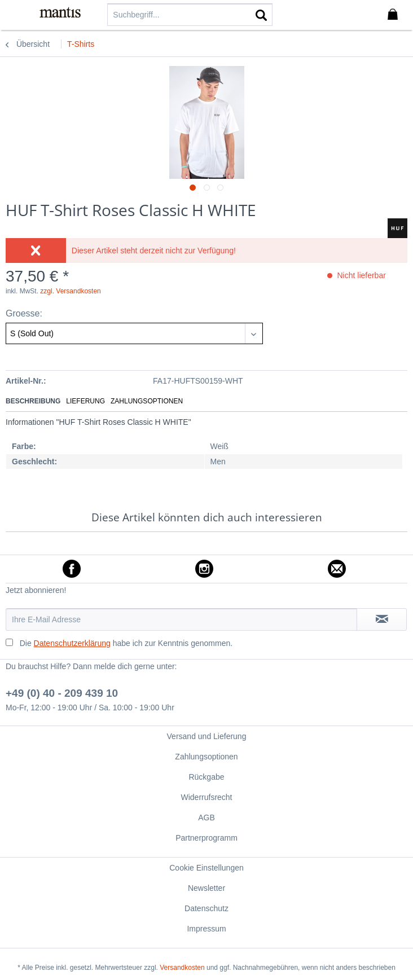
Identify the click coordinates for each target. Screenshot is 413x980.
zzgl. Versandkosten (70, 291)
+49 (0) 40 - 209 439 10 (62, 693)
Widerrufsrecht (206, 797)
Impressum (206, 929)
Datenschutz (206, 908)
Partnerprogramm (206, 838)
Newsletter (206, 888)
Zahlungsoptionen (147, 401)
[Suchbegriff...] (190, 15)
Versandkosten (182, 968)
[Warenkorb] (395, 15)
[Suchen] (261, 15)
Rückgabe (206, 777)
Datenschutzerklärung (72, 643)
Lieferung (85, 401)
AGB (206, 818)
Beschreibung (33, 401)
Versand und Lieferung (207, 736)
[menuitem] (16, 14)
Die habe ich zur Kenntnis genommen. (126, 643)
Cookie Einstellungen (206, 868)
